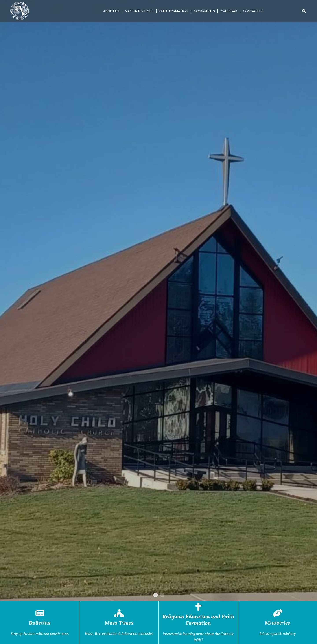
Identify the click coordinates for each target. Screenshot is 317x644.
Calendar (229, 11)
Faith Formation (174, 11)
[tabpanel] (158, 300)
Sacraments (204, 11)
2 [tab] (162, 595)
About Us (111, 11)
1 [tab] (155, 595)
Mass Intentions (139, 11)
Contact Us (253, 11)
